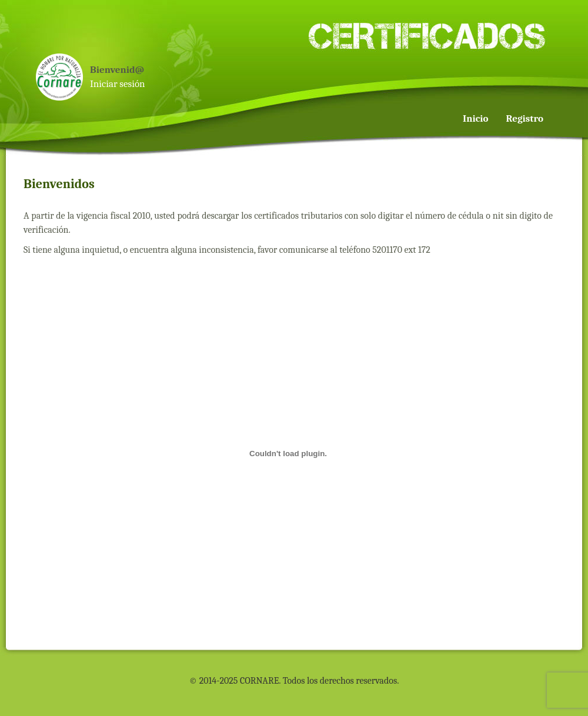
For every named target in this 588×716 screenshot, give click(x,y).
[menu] (505, 93)
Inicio (476, 118)
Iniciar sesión (118, 84)
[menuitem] (552, 48)
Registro (525, 118)
